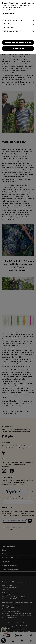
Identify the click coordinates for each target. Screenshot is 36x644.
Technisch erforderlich (15, 20)
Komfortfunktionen (13, 31)
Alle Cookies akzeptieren (18, 42)
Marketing (9, 28)
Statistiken (9, 24)
